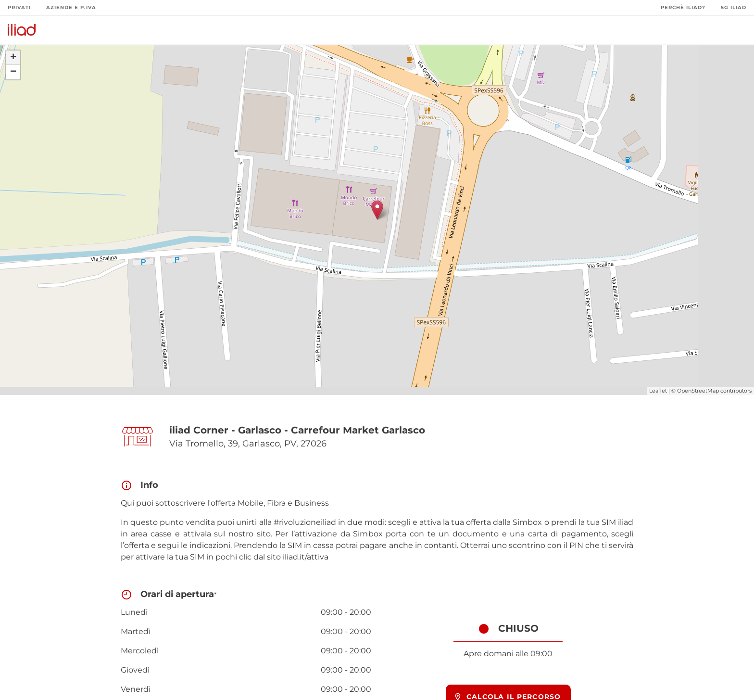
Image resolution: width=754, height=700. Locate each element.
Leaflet (658, 391)
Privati (19, 7)
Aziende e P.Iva (71, 7)
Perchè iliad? (683, 7)
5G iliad (734, 7)
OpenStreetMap (698, 391)
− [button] (13, 72)
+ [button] (13, 58)
